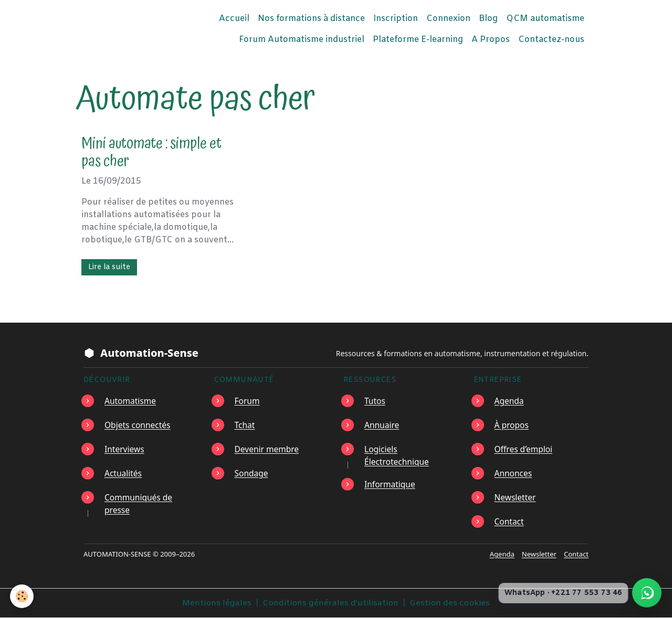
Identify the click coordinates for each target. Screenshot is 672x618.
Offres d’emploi (524, 449)
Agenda (510, 401)
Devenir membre (268, 449)
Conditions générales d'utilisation (330, 603)
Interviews (125, 449)
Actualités (124, 473)
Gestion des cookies (450, 603)
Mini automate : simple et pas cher (151, 153)
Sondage (252, 473)
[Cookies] (22, 596)
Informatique (391, 484)
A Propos (491, 40)
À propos (512, 425)
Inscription (396, 19)
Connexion (448, 19)
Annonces (514, 473)
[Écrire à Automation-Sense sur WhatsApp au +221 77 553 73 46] (647, 593)
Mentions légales (216, 603)
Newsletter (516, 497)
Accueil (234, 19)
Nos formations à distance (311, 19)
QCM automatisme (545, 19)
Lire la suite (109, 267)
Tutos (375, 401)
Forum (248, 401)
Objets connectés (138, 425)
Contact (510, 521)
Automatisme (131, 401)
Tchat (245, 425)
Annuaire (382, 425)
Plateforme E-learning (418, 40)
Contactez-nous (551, 40)
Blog (488, 19)
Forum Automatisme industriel (302, 40)
